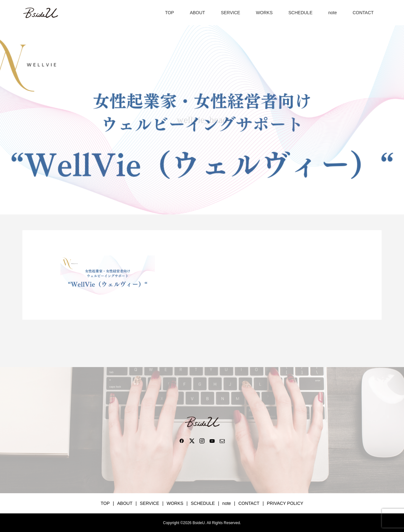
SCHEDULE (300, 13)
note (333, 13)
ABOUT (197, 13)
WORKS (264, 13)
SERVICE (231, 13)
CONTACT (363, 13)
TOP (170, 13)
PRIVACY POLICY (285, 503)
